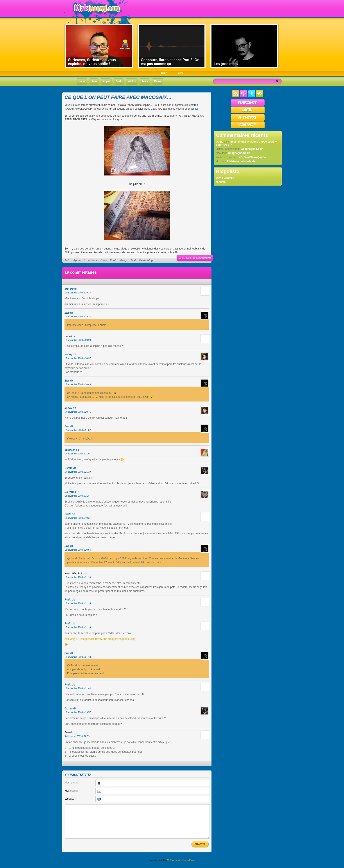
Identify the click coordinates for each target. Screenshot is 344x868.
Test (133, 260)
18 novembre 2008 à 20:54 (78, 550)
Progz (124, 260)
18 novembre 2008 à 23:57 (78, 712)
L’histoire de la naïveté (241, 161)
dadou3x (70, 450)
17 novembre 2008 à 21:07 (78, 430)
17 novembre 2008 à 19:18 (78, 293)
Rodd (68, 514)
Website (69, 799)
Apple (77, 260)
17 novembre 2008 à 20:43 (78, 384)
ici (196, 109)
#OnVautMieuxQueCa (252, 157)
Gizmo (69, 468)
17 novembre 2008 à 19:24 (78, 317)
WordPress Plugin (186, 867)
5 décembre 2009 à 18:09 (77, 736)
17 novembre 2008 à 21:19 (78, 472)
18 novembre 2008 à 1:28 (77, 496)
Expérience (91, 260)
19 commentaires (202, 258)
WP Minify (172, 867)
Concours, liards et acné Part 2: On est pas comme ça (170, 62)
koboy (68, 354)
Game (219, 142)
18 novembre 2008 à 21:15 (78, 603)
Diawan (69, 492)
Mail (71, 791)
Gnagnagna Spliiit (252, 149)
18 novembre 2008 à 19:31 (78, 518)
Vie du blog (146, 260)
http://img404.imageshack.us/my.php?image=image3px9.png (100, 639)
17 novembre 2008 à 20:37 (78, 358)
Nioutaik (221, 182)
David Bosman (225, 178)
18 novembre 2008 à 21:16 (78, 627)
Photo (114, 260)
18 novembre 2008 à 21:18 (78, 657)
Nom (72, 783)
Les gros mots (226, 64)
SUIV (180, 73)
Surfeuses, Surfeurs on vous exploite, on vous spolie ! (92, 62)
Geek (104, 260)
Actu (67, 260)
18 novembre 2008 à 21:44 (78, 688)
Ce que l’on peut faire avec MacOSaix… (118, 97)
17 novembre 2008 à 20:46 (78, 412)
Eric (67, 313)
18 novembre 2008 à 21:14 (78, 577)
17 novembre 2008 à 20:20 (78, 340)
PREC (164, 73)
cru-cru (69, 289)
